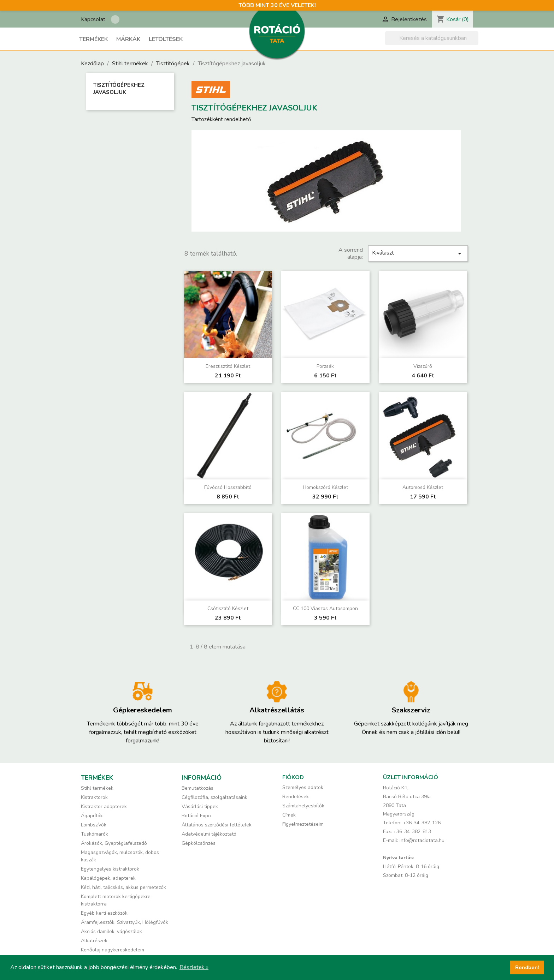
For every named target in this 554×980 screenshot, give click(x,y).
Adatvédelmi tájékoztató (209, 834)
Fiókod (293, 777)
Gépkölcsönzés (199, 843)
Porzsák (325, 366)
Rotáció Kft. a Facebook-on (115, 19)
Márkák (128, 39)
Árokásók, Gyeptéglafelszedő (114, 843)
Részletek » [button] (194, 967)
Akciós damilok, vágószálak (111, 931)
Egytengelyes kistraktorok (110, 869)
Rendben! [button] (527, 967)
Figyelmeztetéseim (303, 824)
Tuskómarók (95, 834)
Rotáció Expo (196, 816)
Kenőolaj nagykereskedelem (113, 950)
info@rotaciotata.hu (422, 840)
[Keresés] (432, 38)
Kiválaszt (418, 253)
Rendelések (296, 797)
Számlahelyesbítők (303, 806)
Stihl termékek (97, 788)
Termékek (93, 39)
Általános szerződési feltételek (217, 825)
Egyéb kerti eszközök (104, 913)
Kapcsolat (93, 19)
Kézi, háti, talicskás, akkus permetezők (123, 887)
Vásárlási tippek (200, 806)
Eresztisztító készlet (228, 366)
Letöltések (166, 39)
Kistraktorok (94, 797)
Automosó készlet (423, 487)
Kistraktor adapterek (104, 806)
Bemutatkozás (198, 788)
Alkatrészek (94, 941)
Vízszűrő (423, 366)
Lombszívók (94, 825)
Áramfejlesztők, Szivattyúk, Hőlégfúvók (125, 922)
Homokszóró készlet (325, 487)
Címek (289, 815)
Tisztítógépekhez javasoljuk (119, 89)
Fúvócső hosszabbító (228, 487)
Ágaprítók (92, 816)
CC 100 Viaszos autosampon (325, 608)
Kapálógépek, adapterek (108, 878)
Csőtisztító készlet (228, 608)
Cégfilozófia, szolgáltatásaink (214, 797)
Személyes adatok (303, 787)
